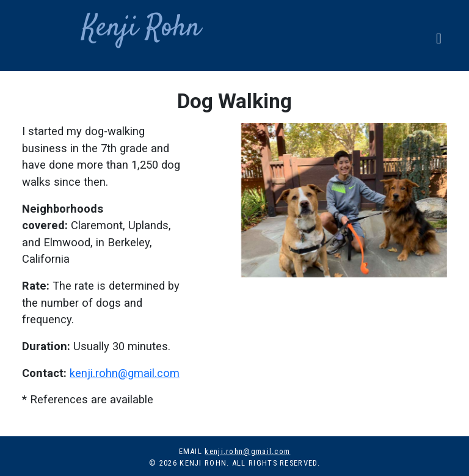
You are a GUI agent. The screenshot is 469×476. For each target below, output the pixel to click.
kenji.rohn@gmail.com (125, 373)
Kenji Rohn (116, 28)
